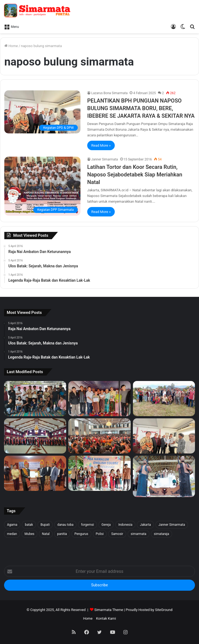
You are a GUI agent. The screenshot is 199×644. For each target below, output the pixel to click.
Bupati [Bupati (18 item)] (45, 525)
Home (11, 46)
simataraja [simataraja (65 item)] (161, 534)
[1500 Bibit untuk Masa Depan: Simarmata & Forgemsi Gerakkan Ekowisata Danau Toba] (164, 399)
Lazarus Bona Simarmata (109, 93)
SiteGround (164, 610)
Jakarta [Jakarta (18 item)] (145, 525)
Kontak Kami (106, 618)
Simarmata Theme (109, 610)
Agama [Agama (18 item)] (12, 525)
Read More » (101, 145)
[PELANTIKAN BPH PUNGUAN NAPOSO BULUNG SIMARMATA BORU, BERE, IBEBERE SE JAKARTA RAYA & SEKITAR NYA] (42, 112)
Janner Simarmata (104, 159)
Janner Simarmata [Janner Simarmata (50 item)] (172, 525)
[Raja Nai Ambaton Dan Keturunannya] (164, 476)
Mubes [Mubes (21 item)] (29, 534)
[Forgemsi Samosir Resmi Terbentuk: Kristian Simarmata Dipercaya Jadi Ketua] (35, 399)
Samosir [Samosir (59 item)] (117, 534)
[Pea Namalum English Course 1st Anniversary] (99, 473)
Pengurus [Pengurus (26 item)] (81, 534)
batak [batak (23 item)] (29, 525)
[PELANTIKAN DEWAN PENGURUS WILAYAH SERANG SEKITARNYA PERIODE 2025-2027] (35, 473)
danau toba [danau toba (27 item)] (65, 525)
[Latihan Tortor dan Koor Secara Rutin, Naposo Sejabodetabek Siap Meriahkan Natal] (42, 186)
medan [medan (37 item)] (12, 534)
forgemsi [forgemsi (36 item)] (87, 525)
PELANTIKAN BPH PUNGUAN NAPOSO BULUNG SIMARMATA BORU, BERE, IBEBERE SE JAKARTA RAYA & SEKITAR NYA (141, 108)
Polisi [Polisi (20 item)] (100, 534)
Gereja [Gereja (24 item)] (106, 525)
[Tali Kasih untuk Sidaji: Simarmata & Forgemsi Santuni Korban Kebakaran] (99, 399)
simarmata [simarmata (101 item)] (139, 534)
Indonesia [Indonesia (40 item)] (125, 525)
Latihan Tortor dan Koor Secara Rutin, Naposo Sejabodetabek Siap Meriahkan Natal (135, 175)
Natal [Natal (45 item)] (46, 534)
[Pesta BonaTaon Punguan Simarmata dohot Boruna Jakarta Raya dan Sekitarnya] (99, 436)
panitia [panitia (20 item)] (62, 534)
